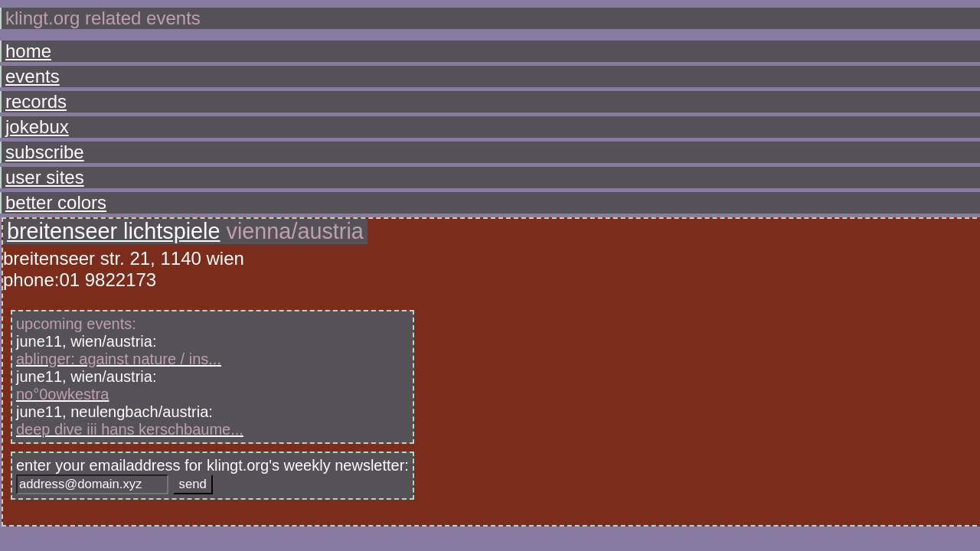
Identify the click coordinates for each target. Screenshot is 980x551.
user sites (39, 139)
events (31, 68)
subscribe (39, 121)
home (28, 51)
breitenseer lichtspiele (203, 59)
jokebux (34, 104)
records (33, 86)
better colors (47, 156)
